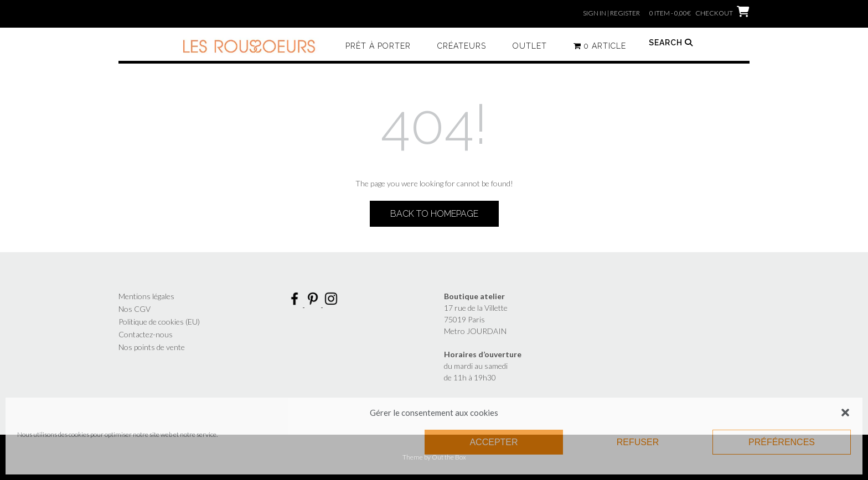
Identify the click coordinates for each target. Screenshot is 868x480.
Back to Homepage (434, 214)
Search (671, 43)
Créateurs (462, 46)
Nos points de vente (152, 347)
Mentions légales (146, 296)
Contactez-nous (146, 334)
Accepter (494, 442)
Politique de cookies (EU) (159, 322)
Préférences (782, 442)
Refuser (638, 442)
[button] (845, 413)
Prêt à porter (378, 46)
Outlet (530, 46)
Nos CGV (135, 309)
